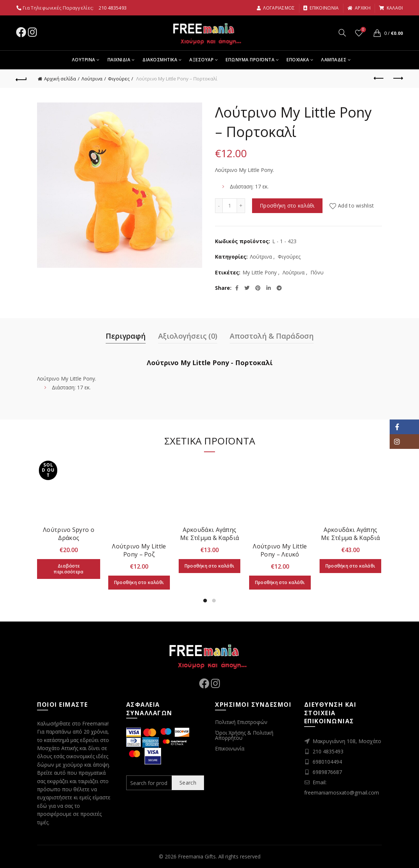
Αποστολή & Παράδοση (272, 336)
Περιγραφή (126, 336)
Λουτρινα (84, 60)
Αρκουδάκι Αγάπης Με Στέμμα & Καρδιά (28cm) (210, 538)
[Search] (342, 33)
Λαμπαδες (334, 60)
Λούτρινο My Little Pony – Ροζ (139, 550)
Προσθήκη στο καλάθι (287, 206)
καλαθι (391, 8)
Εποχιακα (298, 60)
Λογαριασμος (276, 8)
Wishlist (363, 30)
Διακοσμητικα (160, 60)
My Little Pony (260, 272)
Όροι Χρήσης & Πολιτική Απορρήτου (244, 735)
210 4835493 (113, 8)
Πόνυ (317, 272)
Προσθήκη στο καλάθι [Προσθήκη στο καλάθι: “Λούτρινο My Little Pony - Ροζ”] (139, 582)
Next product (398, 78)
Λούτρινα (92, 79)
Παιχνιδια (119, 60)
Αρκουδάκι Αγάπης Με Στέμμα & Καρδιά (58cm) (350, 538)
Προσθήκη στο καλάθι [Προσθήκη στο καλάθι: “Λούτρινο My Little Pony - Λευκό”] (280, 582)
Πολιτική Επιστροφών (241, 722)
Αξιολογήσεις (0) (188, 336)
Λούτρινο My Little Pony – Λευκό (280, 550)
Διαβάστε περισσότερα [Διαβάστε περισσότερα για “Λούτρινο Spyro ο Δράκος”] (68, 569)
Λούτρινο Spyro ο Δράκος (69, 534)
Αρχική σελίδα (60, 79)
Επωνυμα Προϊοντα (250, 60)
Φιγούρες (119, 79)
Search (188, 783)
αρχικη (359, 8)
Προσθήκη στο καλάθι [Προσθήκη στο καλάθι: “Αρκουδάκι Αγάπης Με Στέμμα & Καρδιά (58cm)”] (351, 566)
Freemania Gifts (197, 856)
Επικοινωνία (230, 748)
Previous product (379, 78)
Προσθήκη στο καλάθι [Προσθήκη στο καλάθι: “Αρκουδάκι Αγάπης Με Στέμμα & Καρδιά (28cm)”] (210, 566)
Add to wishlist (356, 206)
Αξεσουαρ (201, 60)
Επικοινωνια (321, 8)
